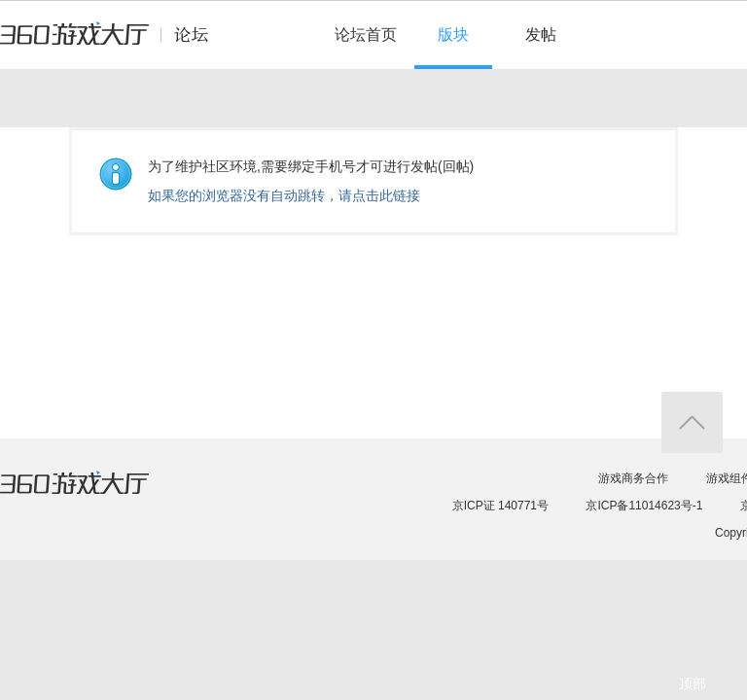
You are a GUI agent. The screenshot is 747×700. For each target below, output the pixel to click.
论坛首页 (366, 35)
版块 (453, 35)
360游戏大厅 (94, 495)
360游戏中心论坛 (112, 43)
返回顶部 (692, 422)
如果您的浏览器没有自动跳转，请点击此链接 (284, 195)
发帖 (541, 35)
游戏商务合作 (633, 478)
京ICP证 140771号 (500, 506)
